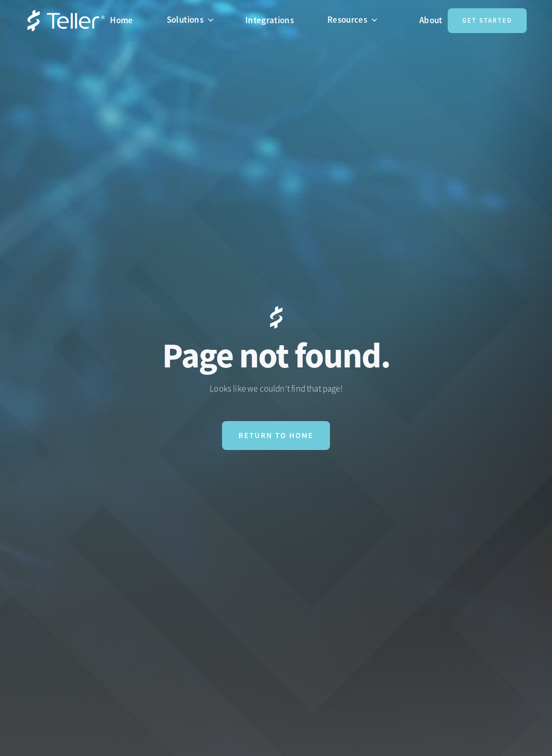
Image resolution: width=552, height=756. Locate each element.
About (431, 20)
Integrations (270, 20)
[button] (194, 20)
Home (121, 20)
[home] (66, 21)
